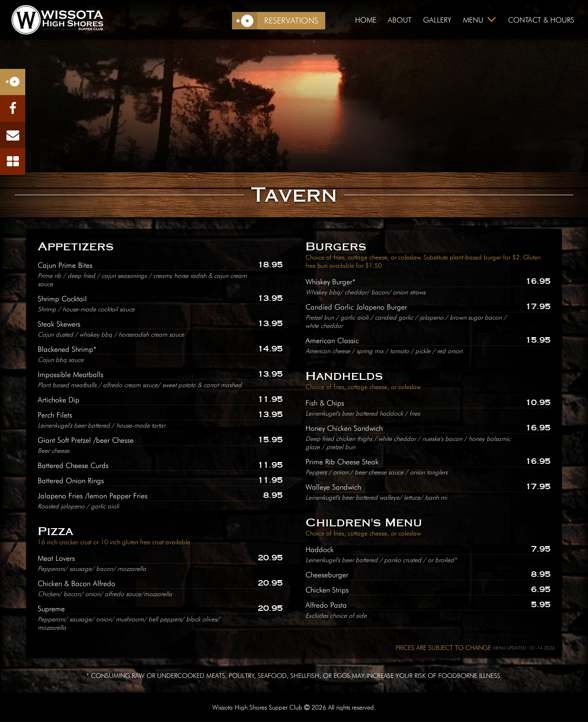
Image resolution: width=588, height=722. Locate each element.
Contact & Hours (541, 20)
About (400, 20)
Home (366, 20)
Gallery (437, 20)
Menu (473, 20)
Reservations (291, 20)
